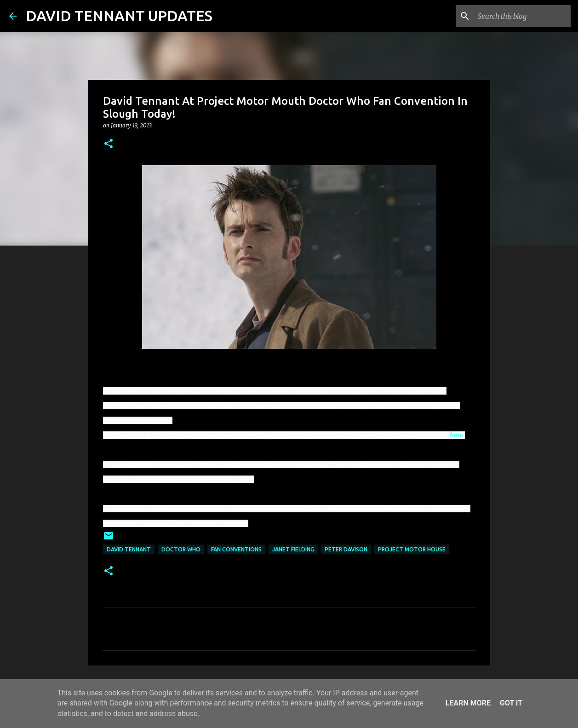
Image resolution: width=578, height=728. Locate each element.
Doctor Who (181, 549)
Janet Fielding (293, 549)
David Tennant (129, 549)
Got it (511, 703)
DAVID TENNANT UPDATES (119, 16)
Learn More (468, 703)
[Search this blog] (522, 16)
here (457, 435)
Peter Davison (346, 549)
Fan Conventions (236, 549)
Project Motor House (412, 549)
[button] (109, 144)
